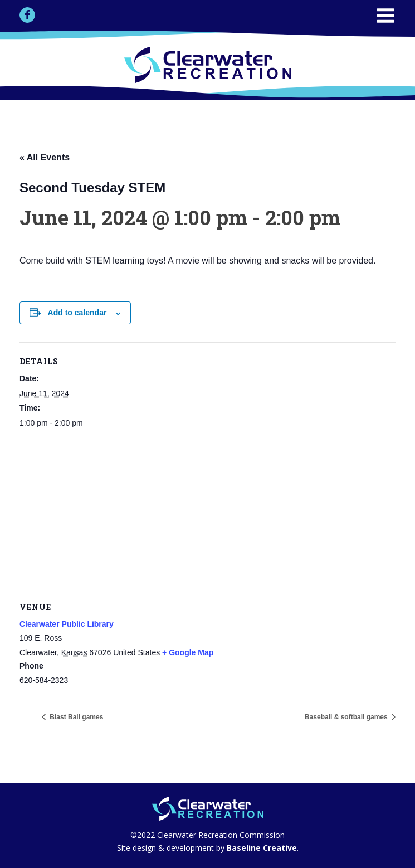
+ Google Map (188, 652)
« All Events (45, 157)
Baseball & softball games (347, 717)
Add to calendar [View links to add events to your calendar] (77, 313)
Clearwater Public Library (67, 624)
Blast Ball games (75, 717)
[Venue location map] (207, 517)
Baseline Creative (261, 848)
